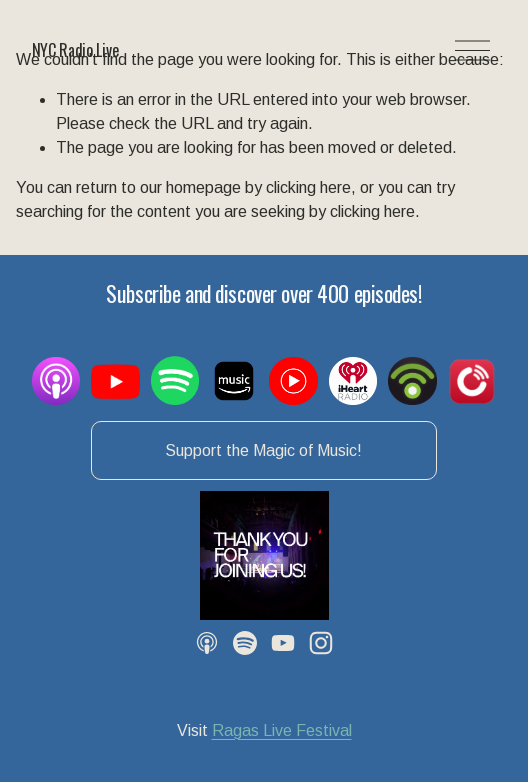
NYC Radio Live (75, 50)
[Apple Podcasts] (207, 643)
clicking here (308, 187)
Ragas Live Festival (282, 730)
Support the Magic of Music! (263, 450)
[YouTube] (283, 643)
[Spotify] (245, 643)
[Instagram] (321, 643)
